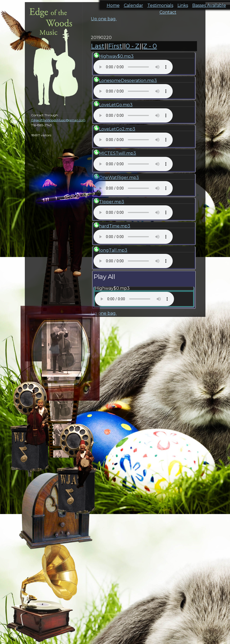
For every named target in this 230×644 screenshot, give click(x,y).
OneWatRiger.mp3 (119, 178)
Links (183, 4)
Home (113, 4)
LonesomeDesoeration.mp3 (128, 81)
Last (98, 46)
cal (26, 34)
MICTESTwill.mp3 (118, 153)
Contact (168, 11)
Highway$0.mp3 (116, 56)
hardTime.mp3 (115, 226)
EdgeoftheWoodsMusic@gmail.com (58, 120)
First (115, 46)
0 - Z (133, 46)
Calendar (133, 4)
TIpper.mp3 (112, 202)
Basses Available (209, 4)
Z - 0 (150, 46)
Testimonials (160, 4)
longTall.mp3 (113, 250)
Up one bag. (104, 19)
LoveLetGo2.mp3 (117, 129)
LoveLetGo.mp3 (116, 105)
